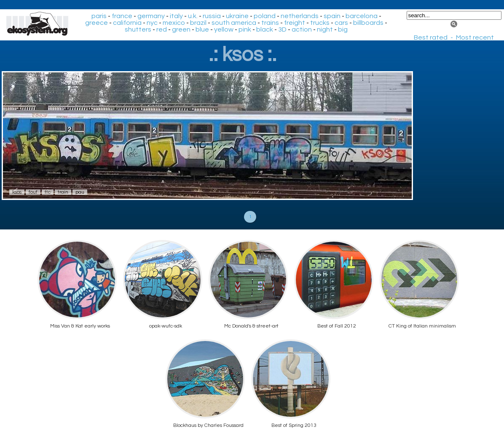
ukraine (237, 16)
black (265, 29)
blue (202, 29)
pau (80, 192)
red (162, 29)
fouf (33, 192)
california (127, 23)
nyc (152, 23)
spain (332, 16)
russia (212, 16)
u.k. (193, 16)
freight (295, 23)
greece (97, 23)
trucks (320, 23)
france (122, 16)
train (63, 192)
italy (176, 16)
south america (234, 23)
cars (341, 23)
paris (99, 16)
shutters (138, 29)
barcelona (362, 16)
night (325, 29)
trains (270, 23)
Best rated (431, 37)
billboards (368, 23)
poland (265, 16)
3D (282, 29)
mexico (174, 23)
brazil (198, 23)
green (181, 29)
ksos (17, 192)
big (343, 29)
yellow (224, 29)
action (302, 29)
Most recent (475, 37)
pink (245, 29)
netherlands (300, 16)
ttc (48, 192)
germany (151, 16)
